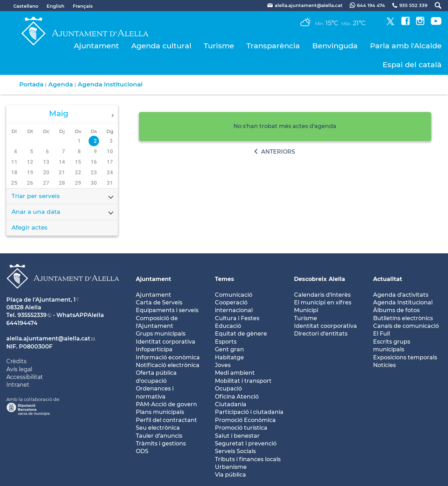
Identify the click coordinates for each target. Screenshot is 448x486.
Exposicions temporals (405, 357)
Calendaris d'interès (322, 295)
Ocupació (228, 389)
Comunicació (234, 295)
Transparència (273, 46)
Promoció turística (241, 428)
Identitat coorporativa (325, 326)
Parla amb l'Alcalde (406, 46)
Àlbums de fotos (396, 310)
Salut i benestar (237, 436)
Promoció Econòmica (245, 420)
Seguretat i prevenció (246, 443)
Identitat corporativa (166, 342)
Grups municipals (161, 334)
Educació (228, 326)
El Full (381, 334)
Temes (225, 279)
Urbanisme (231, 467)
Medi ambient (235, 373)
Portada (31, 84)
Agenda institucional (110, 84)
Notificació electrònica (168, 365)
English (55, 6)
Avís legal (19, 369)
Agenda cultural (161, 46)
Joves (223, 365)
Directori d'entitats (321, 334)
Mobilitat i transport (243, 381)
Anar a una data (63, 212)
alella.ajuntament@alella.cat (48, 339)
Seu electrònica (158, 428)
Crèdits (16, 361)
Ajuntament (96, 46)
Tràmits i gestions (161, 443)
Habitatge (229, 357)
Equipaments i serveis (167, 310)
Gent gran (229, 349)
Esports (226, 342)
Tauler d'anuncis (159, 436)
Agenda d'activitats (401, 295)
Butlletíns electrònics (403, 318)
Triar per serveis (63, 197)
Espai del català (412, 65)
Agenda (61, 84)
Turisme (219, 46)
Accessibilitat (25, 377)
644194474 (22, 323)
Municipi (306, 310)
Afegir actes (30, 227)
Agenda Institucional (403, 302)
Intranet (18, 385)
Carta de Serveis (159, 302)
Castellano (26, 6)
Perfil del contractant (166, 420)
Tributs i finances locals (248, 459)
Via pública (230, 475)
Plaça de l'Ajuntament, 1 (41, 300)
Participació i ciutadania (249, 412)
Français (83, 6)
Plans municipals (160, 412)
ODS (142, 451)
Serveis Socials (235, 451)
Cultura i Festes (237, 318)
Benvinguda (335, 46)
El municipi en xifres (323, 302)
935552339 (32, 315)
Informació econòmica (168, 357)
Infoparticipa (154, 349)
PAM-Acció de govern (166, 404)
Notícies (384, 365)
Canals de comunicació (406, 326)
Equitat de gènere (241, 334)
